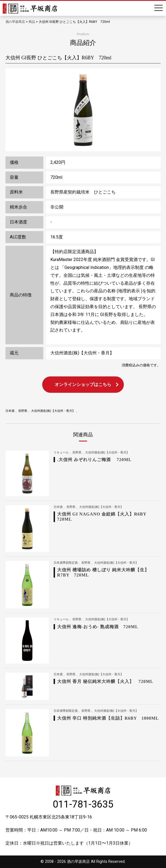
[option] (83, 110)
